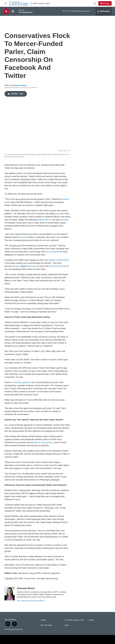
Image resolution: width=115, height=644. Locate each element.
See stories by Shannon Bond (31, 601)
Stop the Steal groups (43, 442)
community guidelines (22, 382)
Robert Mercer (44, 220)
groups (16, 266)
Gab (19, 474)
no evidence (54, 252)
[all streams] (104, 11)
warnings (32, 266)
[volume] (13, 11)
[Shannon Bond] (10, 594)
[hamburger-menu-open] (6, 3)
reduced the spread (57, 266)
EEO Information (47, 625)
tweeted (65, 199)
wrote (22, 237)
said (58, 214)
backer (66, 220)
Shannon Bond (20, 85)
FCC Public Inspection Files (74, 620)
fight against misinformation (57, 260)
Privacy (43, 620)
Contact (91, 620)
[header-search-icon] (95, 3)
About (67, 625)
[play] (6, 11)
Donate (106, 3)
